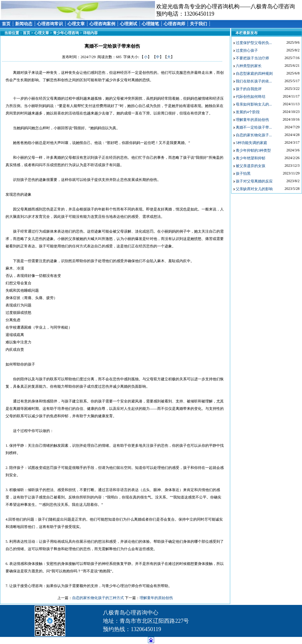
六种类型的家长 (249, 66)
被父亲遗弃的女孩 (251, 166)
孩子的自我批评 (249, 89)
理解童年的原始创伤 (156, 598)
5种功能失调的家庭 (251, 143)
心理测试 (129, 24)
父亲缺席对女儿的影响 (254, 189)
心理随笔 (150, 24)
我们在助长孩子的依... (254, 81)
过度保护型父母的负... (254, 43)
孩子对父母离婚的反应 (254, 181)
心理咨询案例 (102, 24)
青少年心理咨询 (66, 33)
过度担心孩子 (247, 50)
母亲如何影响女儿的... (254, 104)
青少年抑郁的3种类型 (253, 150)
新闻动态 (24, 24)
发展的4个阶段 (248, 112)
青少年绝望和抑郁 (251, 158)
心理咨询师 (174, 24)
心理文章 (76, 24)
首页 (6, 24)
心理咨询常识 (50, 24)
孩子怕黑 (243, 174)
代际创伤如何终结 (251, 97)
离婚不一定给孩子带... (254, 127)
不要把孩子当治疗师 (252, 58)
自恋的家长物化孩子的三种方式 (98, 598)
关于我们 (198, 24)
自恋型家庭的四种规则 (254, 74)
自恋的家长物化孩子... (254, 135)
